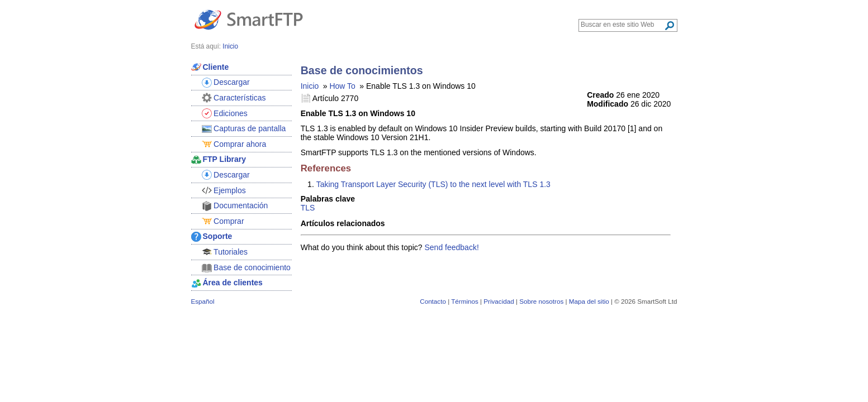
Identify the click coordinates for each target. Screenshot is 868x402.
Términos (465, 301)
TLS (308, 208)
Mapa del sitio (589, 301)
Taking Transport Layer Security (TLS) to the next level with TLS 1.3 (433, 184)
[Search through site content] (622, 25)
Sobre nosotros (541, 301)
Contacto (433, 301)
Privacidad (499, 301)
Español (203, 301)
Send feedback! (452, 247)
